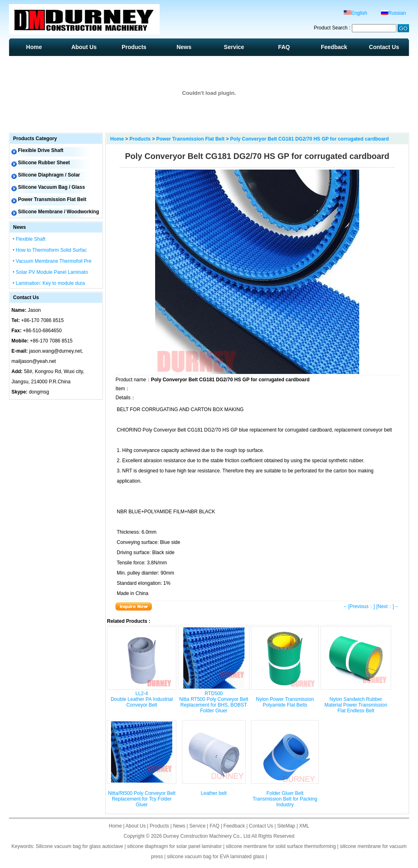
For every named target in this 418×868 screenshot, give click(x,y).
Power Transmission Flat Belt (190, 139)
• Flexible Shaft (29, 239)
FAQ (284, 47)
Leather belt (214, 793)
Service (234, 47)
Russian (393, 13)
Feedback (334, 47)
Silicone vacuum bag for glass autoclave (79, 846)
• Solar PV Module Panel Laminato (50, 272)
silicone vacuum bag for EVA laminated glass (216, 857)
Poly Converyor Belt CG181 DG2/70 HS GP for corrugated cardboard (310, 139)
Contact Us (384, 47)
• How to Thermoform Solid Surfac (50, 250)
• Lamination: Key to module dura (49, 283)
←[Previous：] (359, 606)
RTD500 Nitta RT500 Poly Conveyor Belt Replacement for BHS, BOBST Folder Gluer (214, 702)
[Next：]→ (388, 606)
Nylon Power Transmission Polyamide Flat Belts (285, 702)
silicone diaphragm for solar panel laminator (174, 846)
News (184, 47)
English (355, 13)
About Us (84, 47)
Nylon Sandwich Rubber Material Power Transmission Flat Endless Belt (356, 705)
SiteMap (286, 826)
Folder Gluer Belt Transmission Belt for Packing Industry (285, 799)
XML (304, 826)
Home (34, 47)
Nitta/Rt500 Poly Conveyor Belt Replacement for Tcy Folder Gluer (141, 799)
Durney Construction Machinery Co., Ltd (207, 836)
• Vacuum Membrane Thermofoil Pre (52, 261)
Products (134, 47)
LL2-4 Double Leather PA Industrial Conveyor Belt (142, 699)
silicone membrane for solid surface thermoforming (281, 846)
